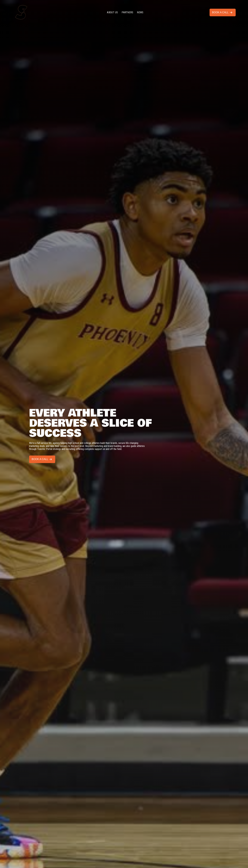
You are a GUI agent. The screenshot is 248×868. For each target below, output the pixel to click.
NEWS (140, 12)
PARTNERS (127, 12)
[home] (25, 12)
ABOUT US (112, 12)
